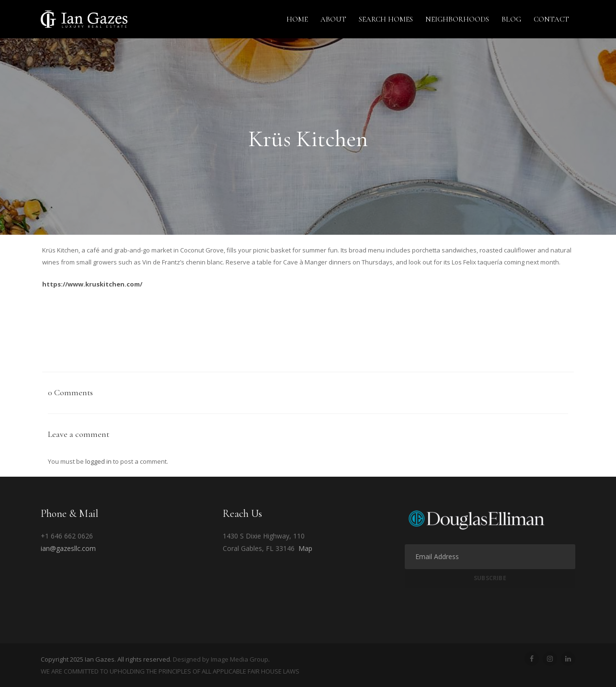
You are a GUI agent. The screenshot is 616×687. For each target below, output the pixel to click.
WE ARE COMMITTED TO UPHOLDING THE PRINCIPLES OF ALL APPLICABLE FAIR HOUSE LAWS (170, 671)
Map (305, 548)
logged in (98, 461)
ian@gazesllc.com (68, 548)
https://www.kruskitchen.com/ (92, 284)
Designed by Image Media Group (221, 659)
